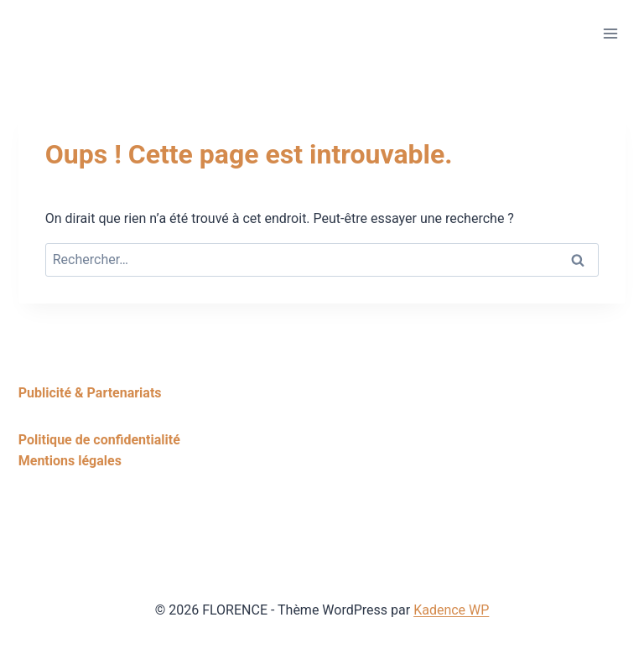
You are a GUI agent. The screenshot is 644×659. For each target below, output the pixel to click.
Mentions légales (70, 461)
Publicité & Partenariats (90, 393)
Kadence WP (451, 610)
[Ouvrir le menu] (610, 33)
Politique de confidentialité (99, 440)
